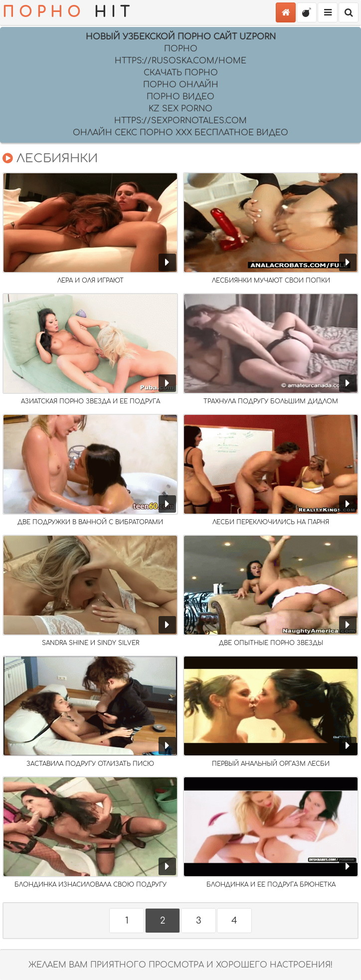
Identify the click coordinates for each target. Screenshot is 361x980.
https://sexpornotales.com (180, 121)
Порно (181, 49)
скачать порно (181, 73)
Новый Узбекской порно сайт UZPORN (181, 37)
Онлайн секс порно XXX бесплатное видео (180, 133)
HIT (68, 12)
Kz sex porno (180, 109)
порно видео (180, 97)
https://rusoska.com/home (180, 61)
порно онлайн (181, 85)
